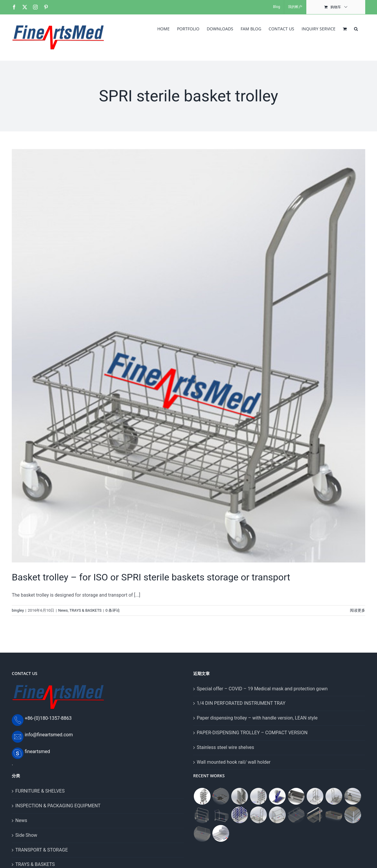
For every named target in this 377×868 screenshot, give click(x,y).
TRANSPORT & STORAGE (42, 850)
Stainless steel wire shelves (225, 747)
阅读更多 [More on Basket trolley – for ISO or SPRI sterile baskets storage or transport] (358, 610)
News (63, 610)
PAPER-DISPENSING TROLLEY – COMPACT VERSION (252, 733)
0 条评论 (113, 610)
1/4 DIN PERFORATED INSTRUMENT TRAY (241, 703)
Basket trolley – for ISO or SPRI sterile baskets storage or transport (151, 577)
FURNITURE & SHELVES (40, 791)
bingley (18, 610)
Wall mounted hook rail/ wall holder (234, 762)
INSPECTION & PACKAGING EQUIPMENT (58, 806)
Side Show (26, 835)
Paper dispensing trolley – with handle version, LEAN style (257, 718)
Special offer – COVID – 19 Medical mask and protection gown (262, 689)
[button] (356, 28)
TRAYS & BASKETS (86, 610)
